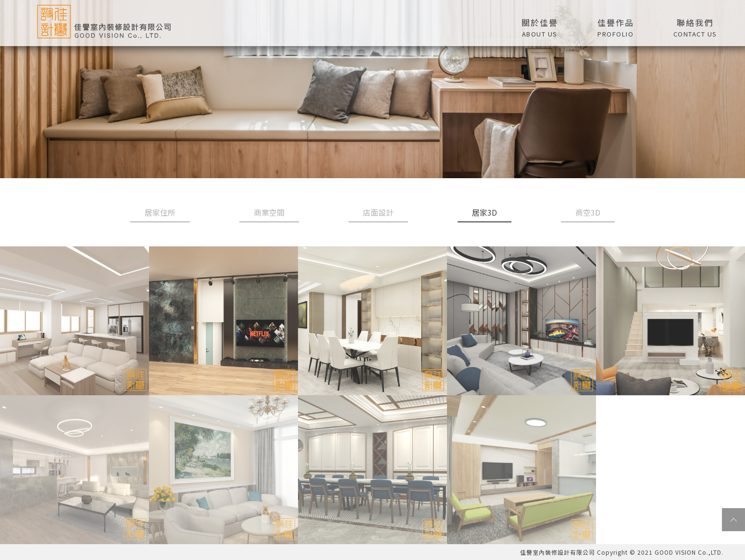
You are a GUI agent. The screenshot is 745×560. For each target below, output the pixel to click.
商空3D (588, 212)
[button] (615, 26)
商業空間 (269, 212)
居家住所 (160, 212)
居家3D (484, 212)
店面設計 (378, 212)
